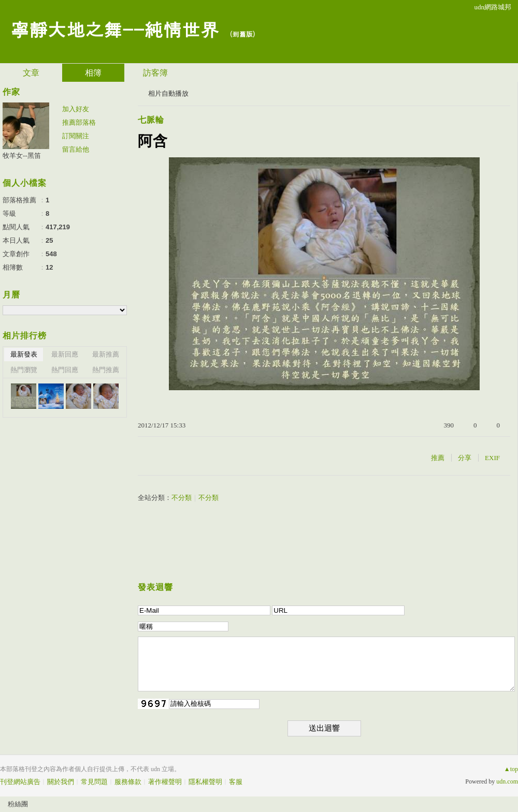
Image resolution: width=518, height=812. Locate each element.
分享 (465, 458)
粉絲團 (18, 804)
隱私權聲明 (205, 782)
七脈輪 (151, 120)
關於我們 (61, 782)
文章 (31, 73)
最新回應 (65, 354)
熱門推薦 (106, 370)
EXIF (492, 458)
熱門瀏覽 (24, 370)
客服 (236, 782)
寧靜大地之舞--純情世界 (114, 29)
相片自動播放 (168, 93)
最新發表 (24, 354)
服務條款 (128, 782)
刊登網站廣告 (20, 782)
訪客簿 (155, 73)
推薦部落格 (79, 122)
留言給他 (76, 149)
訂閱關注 (76, 136)
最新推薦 (106, 354)
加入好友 (76, 109)
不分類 (182, 498)
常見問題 (94, 782)
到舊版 (242, 34)
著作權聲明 (165, 782)
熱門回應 (65, 370)
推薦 (438, 458)
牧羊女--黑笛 (22, 156)
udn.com (507, 781)
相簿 (93, 73)
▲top (511, 769)
